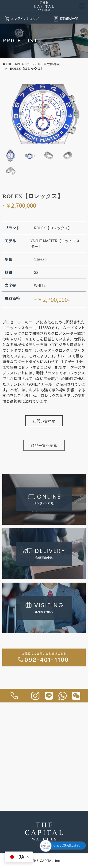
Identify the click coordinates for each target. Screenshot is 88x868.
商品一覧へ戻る (44, 445)
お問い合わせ (44, 421)
